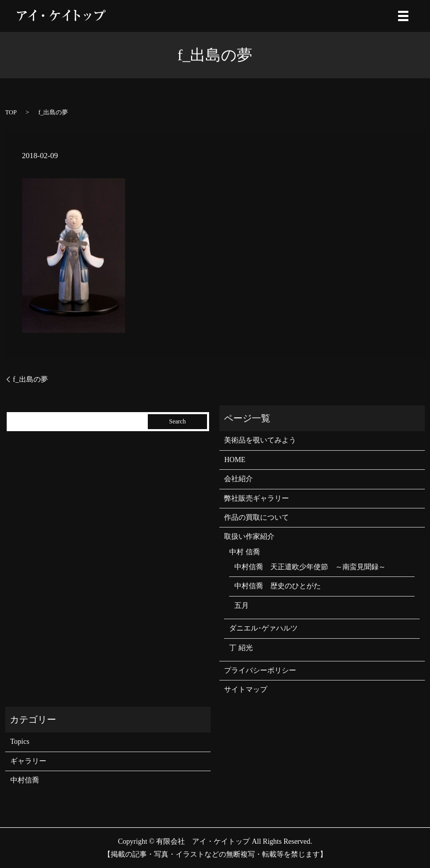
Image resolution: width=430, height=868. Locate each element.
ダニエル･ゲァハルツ (263, 628)
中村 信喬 (245, 552)
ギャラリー (28, 761)
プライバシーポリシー (260, 670)
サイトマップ (246, 690)
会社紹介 (238, 479)
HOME (235, 460)
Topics (20, 742)
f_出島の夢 (30, 379)
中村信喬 (25, 780)
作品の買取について (256, 517)
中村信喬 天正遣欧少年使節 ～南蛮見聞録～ (310, 567)
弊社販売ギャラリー (256, 498)
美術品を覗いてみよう (260, 440)
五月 (242, 606)
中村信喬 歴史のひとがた (278, 586)
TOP (11, 112)
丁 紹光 (241, 648)
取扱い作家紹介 (249, 537)
